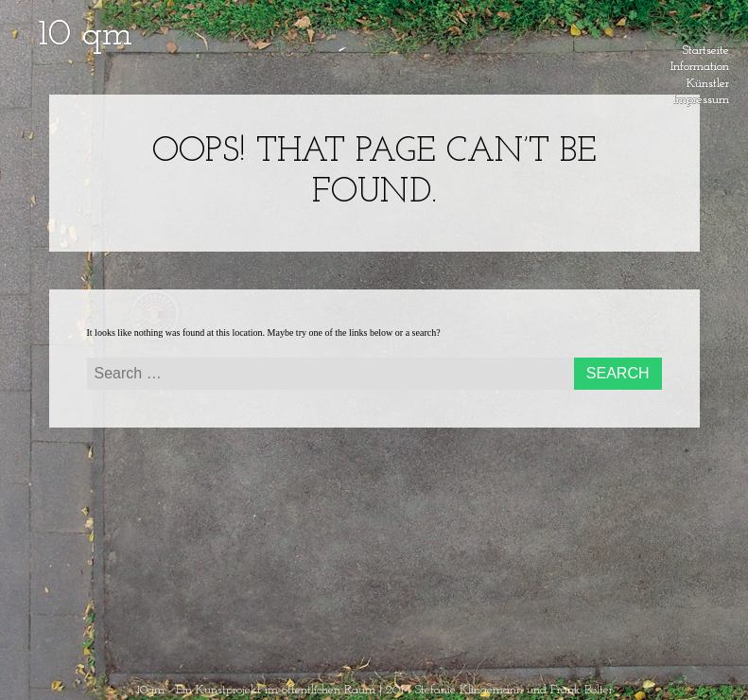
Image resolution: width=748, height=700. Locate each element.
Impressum (701, 96)
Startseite (706, 47)
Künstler (708, 80)
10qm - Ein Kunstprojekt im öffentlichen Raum (256, 690)
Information (700, 63)
